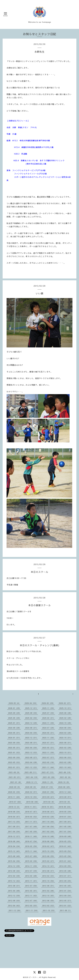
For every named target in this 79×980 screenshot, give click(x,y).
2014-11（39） (32, 866)
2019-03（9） (65, 802)
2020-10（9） (64, 782)
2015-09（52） (66, 851)
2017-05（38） (66, 827)
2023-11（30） (49, 738)
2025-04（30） (32, 718)
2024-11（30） (49, 723)
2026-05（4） (15, 703)
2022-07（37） (49, 757)
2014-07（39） (32, 871)
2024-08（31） (32, 728)
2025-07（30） (49, 713)
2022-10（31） (66, 752)
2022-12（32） (32, 752)
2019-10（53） (32, 797)
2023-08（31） (32, 743)
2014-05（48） (66, 871)
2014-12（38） (15, 866)
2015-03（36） (32, 861)
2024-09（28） (15, 728)
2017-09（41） (66, 822)
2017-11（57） (32, 822)
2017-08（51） (15, 827)
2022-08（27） (32, 757)
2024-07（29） (49, 728)
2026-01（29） (15, 708)
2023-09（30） (15, 743)
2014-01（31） (66, 876)
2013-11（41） (32, 881)
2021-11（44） (49, 767)
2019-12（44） (66, 792)
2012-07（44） (32, 901)
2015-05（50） (66, 856)
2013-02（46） (49, 891)
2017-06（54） (49, 827)
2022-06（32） (66, 757)
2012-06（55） (49, 901)
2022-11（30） (49, 752)
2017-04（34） (15, 832)
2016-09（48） (66, 836)
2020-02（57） (32, 792)
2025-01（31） (15, 723)
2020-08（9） (31, 787)
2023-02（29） (66, 748)
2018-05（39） (66, 812)
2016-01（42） (66, 846)
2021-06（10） (65, 772)
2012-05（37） (66, 901)
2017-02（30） (49, 832)
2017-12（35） (15, 822)
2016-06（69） (49, 841)
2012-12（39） (15, 896)
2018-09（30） (65, 807)
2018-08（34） (15, 812)
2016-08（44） (15, 841)
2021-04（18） (32, 777)
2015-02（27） (49, 861)
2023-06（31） (66, 743)
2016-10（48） (49, 836)
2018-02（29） (49, 817)
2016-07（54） (32, 841)
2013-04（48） (15, 891)
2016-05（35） (66, 841)
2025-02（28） (66, 718)
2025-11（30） (49, 708)
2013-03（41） (32, 891)
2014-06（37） (49, 871)
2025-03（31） (49, 718)
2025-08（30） (32, 713)
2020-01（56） (49, 792)
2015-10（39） (49, 851)
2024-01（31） (15, 738)
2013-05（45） (66, 886)
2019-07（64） (16, 802)
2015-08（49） (15, 856)
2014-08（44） (15, 871)
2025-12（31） (32, 708)
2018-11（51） (31, 807)
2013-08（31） (15, 886)
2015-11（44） (32, 851)
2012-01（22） (66, 906)
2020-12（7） (32, 782)
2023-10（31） (66, 738)
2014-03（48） (32, 876)
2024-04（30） (32, 733)
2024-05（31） (15, 733)
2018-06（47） (49, 812)
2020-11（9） (48, 782)
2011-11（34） (32, 910)
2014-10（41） (49, 866)
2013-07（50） (32, 886)
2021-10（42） (66, 767)
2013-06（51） (49, 886)
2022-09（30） (15, 757)
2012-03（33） (32, 906)
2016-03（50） (32, 846)
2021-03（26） (49, 777)
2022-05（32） (15, 762)
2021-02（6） (66, 777)
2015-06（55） (49, 856)
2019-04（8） (49, 802)
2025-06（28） (66, 713)
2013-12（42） (15, 881)
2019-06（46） (33, 802)
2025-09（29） (15, 713)
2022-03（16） (49, 762)
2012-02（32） (49, 906)
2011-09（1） (66, 910)
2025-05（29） (15, 718)
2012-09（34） (66, 896)
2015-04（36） (15, 861)
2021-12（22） (32, 767)
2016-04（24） (15, 846)
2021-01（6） (16, 782)
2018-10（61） (48, 807)
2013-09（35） (66, 881)
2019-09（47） (49, 797)
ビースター (33, 977)
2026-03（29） (48, 703)
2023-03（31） (49, 748)
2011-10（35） (49, 910)
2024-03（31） (49, 733)
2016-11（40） (32, 836)
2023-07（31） (49, 743)
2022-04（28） (32, 762)
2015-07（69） (32, 856)
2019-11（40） (15, 797)
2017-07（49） (32, 827)
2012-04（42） (15, 906)
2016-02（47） (49, 846)
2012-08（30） (15, 901)
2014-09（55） (66, 866)
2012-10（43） (49, 896)
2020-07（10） (48, 787)
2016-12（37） (15, 836)
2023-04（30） (32, 748)
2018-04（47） (15, 817)
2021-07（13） (48, 772)
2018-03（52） (32, 817)
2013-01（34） (66, 891)
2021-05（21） (15, 777)
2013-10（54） (49, 881)
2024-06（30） (66, 728)
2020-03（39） (15, 792)
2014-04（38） (15, 876)
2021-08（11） (31, 772)
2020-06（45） (65, 787)
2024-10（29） (66, 723)
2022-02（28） (66, 762)
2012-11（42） (32, 896)
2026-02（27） (65, 703)
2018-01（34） (66, 817)
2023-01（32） (15, 752)
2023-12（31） (32, 738)
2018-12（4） (15, 807)
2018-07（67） (32, 812)
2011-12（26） (15, 910)
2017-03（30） (32, 832)
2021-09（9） (15, 772)
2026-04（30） (31, 703)
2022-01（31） (15, 767)
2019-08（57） (66, 797)
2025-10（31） (66, 708)
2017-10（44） (49, 822)
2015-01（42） (66, 861)
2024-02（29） (66, 733)
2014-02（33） (49, 876)
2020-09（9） (15, 787)
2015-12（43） (15, 851)
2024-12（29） (32, 723)
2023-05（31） (15, 748)
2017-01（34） (66, 832)
